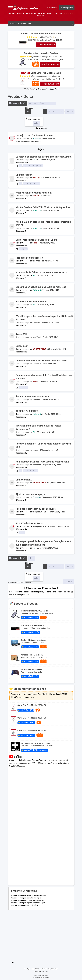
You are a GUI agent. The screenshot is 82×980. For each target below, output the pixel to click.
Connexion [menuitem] (52, 8)
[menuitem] (72, 23)
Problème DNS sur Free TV (29, 258)
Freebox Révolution (33, 141)
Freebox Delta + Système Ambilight (34, 193)
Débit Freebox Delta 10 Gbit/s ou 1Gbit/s (36, 240)
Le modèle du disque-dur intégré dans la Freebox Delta (44, 157)
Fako (35, 243)
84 (68, 112)
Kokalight (37, 210)
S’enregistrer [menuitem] (67, 8)
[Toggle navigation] (13, 963)
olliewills (36, 261)
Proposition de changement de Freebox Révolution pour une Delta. (44, 377)
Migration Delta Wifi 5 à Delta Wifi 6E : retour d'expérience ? (38, 427)
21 (41, 166)
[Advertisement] (41, 935)
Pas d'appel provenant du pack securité (36, 509)
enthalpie (37, 178)
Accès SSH (21, 334)
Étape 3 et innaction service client (33, 397)
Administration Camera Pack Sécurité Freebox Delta (42, 462)
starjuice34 (38, 512)
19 (33, 166)
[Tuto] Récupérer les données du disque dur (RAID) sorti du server (44, 318)
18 (29, 166)
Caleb (35, 364)
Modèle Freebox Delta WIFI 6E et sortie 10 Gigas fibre (43, 207)
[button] (10, 8)
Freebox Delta (20, 96)
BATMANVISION (40, 349)
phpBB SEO (45, 975)
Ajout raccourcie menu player (31, 494)
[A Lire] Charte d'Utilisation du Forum (34, 136)
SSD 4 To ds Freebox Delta (29, 523)
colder (35, 450)
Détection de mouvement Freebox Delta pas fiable (41, 361)
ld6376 (36, 337)
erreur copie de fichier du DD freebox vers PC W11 (41, 272)
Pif (34, 160)
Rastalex (36, 323)
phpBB (35, 969)
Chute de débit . (24, 480)
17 (25, 166)
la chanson (26, 760)
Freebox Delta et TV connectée (31, 302)
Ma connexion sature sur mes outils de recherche (41, 287)
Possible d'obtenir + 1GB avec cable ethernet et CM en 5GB (43, 445)
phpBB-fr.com (44, 971)
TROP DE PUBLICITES (27, 411)
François (36, 139)
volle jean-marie (40, 526)
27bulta (36, 196)
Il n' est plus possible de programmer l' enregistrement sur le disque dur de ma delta (43, 543)
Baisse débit (22, 346)
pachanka (37, 465)
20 (37, 166)
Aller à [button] (69, 582)
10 (34, 184)
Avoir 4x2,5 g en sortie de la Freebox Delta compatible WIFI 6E (43, 224)
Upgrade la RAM (24, 175)
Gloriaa (36, 400)
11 (38, 184)
